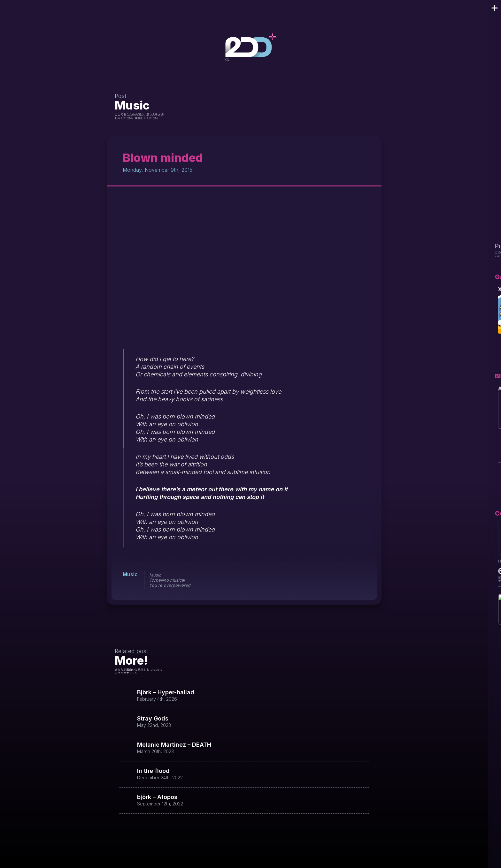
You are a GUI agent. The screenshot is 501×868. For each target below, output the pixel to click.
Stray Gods (153, 719)
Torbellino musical (167, 580)
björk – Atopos (157, 797)
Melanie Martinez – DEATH (174, 745)
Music (132, 105)
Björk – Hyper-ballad (166, 692)
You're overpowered (170, 585)
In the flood (153, 771)
